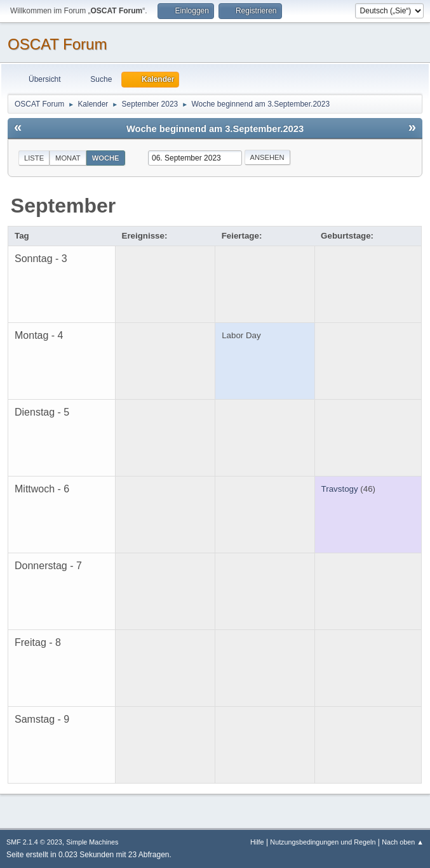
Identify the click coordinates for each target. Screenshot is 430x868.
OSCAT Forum (57, 44)
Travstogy (340, 489)
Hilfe (257, 842)
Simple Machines (92, 842)
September (63, 206)
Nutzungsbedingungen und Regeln (323, 842)
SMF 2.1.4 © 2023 (34, 842)
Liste (34, 158)
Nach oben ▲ (403, 842)
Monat (68, 158)
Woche (106, 158)
